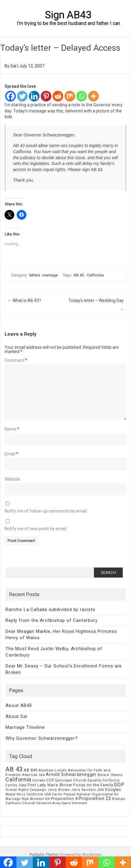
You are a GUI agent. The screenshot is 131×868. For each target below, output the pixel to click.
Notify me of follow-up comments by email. (46, 511)
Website (12, 479)
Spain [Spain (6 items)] (66, 803)
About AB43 (19, 705)
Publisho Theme (43, 854)
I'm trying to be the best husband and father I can (68, 23)
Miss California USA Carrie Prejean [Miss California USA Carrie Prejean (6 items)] (46, 794)
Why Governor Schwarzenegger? (41, 738)
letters (35, 275)
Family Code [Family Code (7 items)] (16, 785)
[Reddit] (58, 96)
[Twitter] (22, 96)
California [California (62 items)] (18, 779)
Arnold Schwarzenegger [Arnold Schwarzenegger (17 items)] (71, 774)
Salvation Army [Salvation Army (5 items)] (49, 803)
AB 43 (79, 275)
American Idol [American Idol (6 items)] (34, 775)
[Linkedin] (34, 96)
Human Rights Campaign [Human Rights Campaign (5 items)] (26, 790)
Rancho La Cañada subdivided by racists (50, 609)
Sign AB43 (68, 15)
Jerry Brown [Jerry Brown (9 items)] (59, 790)
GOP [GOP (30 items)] (119, 785)
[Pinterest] (46, 96)
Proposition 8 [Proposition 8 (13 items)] (64, 799)
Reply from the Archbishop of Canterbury (51, 620)
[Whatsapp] (82, 96)
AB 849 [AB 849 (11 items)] (31, 770)
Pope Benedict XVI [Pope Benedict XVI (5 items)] (36, 799)
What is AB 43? (24, 300)
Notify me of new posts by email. (36, 529)
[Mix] (70, 96)
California (95, 275)
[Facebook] (10, 96)
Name (12, 429)
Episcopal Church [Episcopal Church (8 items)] (71, 780)
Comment (16, 360)
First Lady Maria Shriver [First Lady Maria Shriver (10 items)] (50, 785)
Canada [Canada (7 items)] (39, 780)
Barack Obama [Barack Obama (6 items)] (110, 775)
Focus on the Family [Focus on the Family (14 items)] (93, 785)
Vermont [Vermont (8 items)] (79, 803)
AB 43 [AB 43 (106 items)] (14, 769)
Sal (13, 66)
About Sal (16, 716)
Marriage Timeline (25, 727)
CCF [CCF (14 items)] (50, 780)
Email (11, 454)
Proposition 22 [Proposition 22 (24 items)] (95, 798)
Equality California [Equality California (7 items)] (103, 780)
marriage (50, 275)
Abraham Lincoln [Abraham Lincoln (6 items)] (53, 770)
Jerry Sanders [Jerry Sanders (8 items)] (84, 790)
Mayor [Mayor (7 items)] (11, 794)
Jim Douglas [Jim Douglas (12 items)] (109, 789)
